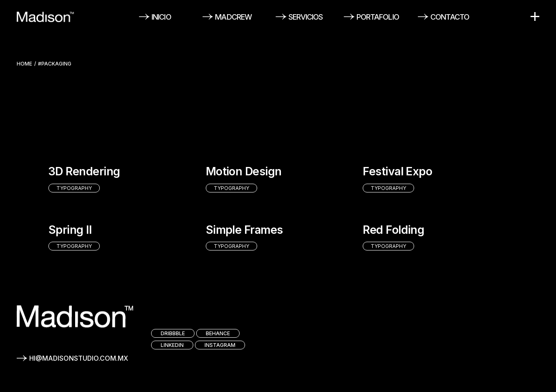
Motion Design (244, 171)
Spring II (70, 230)
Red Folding (393, 230)
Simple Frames (244, 230)
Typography (74, 188)
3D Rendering (84, 171)
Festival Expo (397, 171)
